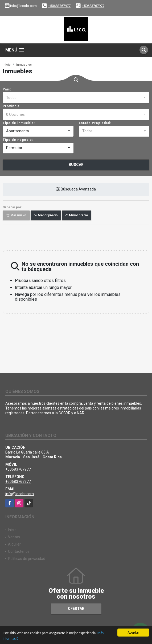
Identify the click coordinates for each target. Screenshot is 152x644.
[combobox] (76, 98)
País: (7, 89)
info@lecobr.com (20, 494)
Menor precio (46, 215)
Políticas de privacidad (27, 559)
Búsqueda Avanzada (76, 189)
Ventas (14, 537)
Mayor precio (77, 215)
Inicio (7, 65)
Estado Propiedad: (95, 123)
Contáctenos (19, 551)
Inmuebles (24, 65)
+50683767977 (59, 6)
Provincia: (12, 106)
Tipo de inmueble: (19, 123)
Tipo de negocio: (18, 140)
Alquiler (14, 544)
